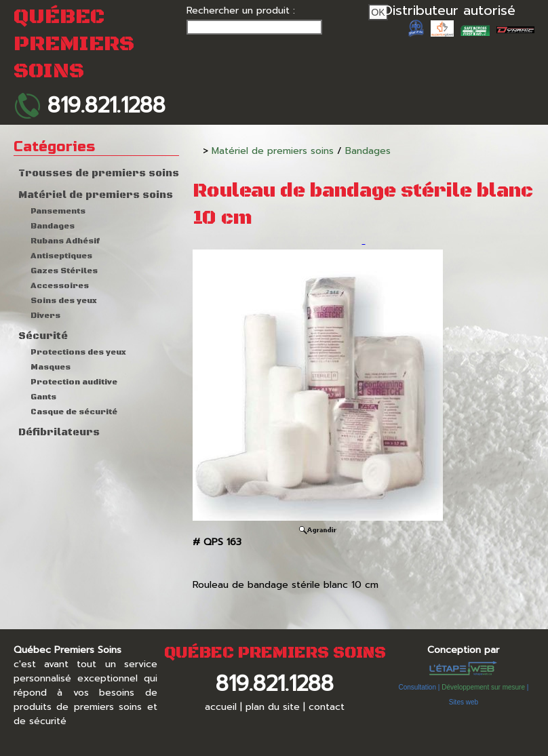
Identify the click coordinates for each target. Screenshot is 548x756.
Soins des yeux (64, 301)
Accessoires (60, 286)
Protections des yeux (78, 352)
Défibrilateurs (59, 433)
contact (327, 707)
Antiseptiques (61, 256)
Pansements (58, 211)
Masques (51, 367)
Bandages (53, 226)
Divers (45, 316)
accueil (221, 707)
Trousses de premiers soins (99, 174)
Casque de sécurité (74, 412)
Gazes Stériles (64, 271)
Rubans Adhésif (65, 241)
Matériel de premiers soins (96, 195)
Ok (378, 12)
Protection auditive (74, 382)
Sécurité (43, 336)
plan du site (273, 707)
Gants (43, 397)
